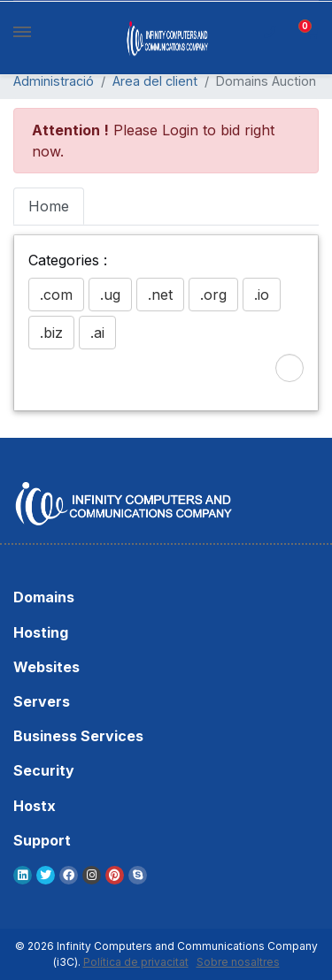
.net (160, 295)
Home (49, 206)
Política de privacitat (136, 962)
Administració (54, 81)
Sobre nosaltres (238, 962)
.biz (51, 333)
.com (56, 295)
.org (213, 295)
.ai (97, 333)
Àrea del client (155, 81)
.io (262, 295)
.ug (110, 295)
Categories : (68, 260)
